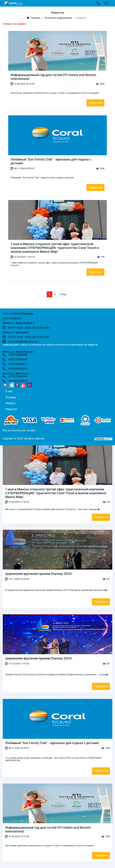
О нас (9, 391)
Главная (33, 18)
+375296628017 (18, 364)
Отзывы (11, 397)
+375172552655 (18, 359)
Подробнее (95, 103)
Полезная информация (58, 18)
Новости (11, 409)
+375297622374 (18, 369)
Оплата (10, 403)
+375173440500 (18, 376)
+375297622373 (18, 381)
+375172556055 (18, 355)
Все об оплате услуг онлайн (19, 430)
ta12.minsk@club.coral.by (23, 342)
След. (63, 294)
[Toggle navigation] (98, 3)
